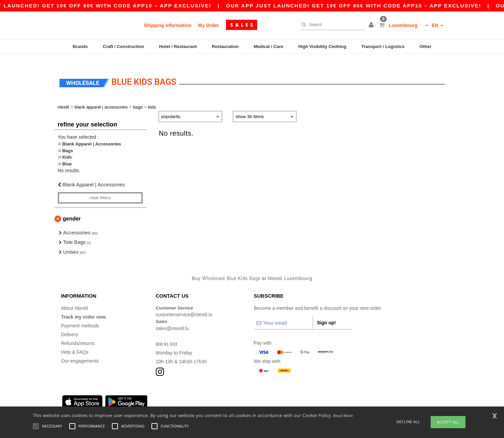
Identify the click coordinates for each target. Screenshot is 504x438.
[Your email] (283, 313)
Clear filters (100, 188)
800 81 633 (168, 334)
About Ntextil (75, 298)
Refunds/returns (78, 333)
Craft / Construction (123, 47)
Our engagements (80, 351)
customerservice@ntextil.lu (184, 305)
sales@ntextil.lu (172, 318)
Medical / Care (269, 47)
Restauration (225, 47)
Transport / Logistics (383, 47)
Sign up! (327, 313)
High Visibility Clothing (322, 47)
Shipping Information (168, 25)
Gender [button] (72, 209)
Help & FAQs (75, 342)
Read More (343, 416)
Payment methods (80, 316)
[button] (372, 25)
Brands (80, 47)
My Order (208, 25)
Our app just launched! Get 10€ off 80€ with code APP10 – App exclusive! (362, 6)
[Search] (331, 25)
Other (425, 47)
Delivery (70, 324)
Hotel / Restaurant (178, 47)
